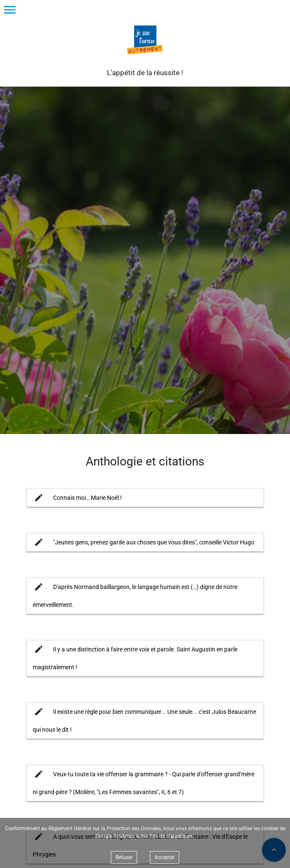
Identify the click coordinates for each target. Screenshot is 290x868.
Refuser (124, 857)
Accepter (165, 857)
